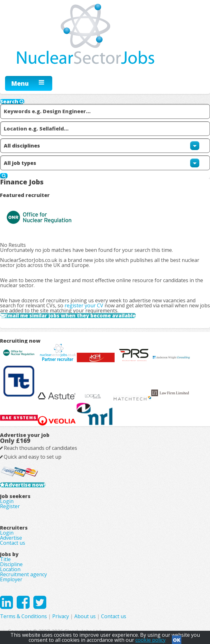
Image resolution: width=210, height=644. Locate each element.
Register (10, 506)
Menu (20, 83)
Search (12, 102)
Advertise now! (25, 485)
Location (10, 569)
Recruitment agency (23, 574)
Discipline (11, 564)
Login (7, 501)
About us (85, 616)
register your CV (84, 305)
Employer (11, 579)
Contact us (13, 543)
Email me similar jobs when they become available (70, 316)
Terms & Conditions (23, 616)
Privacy (61, 616)
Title (5, 559)
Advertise (11, 538)
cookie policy (150, 640)
